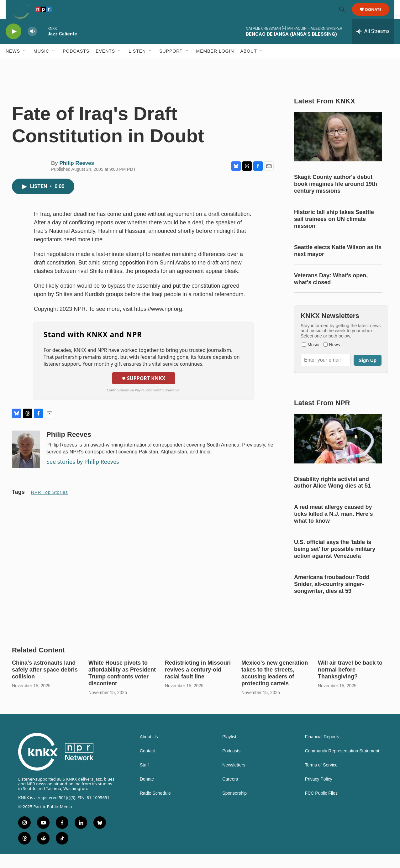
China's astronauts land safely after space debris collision (45, 684)
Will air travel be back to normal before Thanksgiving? (350, 684)
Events (105, 65)
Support (171, 65)
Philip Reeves (77, 177)
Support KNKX (144, 392)
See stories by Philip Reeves (83, 476)
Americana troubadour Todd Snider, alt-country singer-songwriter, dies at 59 (332, 598)
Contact (147, 765)
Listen (137, 65)
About (249, 65)
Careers (230, 793)
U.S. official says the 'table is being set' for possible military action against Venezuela (335, 563)
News (13, 65)
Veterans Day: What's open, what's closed (331, 293)
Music (41, 65)
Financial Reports (322, 751)
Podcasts (76, 65)
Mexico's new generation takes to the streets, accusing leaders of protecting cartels (275, 687)
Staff (144, 779)
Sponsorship (234, 807)
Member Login (215, 65)
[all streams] (373, 45)
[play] (13, 46)
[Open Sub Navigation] (25, 65)
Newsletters (234, 779)
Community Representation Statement (342, 765)
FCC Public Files (321, 807)
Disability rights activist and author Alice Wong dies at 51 (332, 497)
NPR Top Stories (50, 506)
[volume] (32, 46)
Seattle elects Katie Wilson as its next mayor (338, 265)
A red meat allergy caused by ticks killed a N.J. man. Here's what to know (333, 528)
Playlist (229, 751)
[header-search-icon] (345, 17)
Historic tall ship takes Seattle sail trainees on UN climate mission (334, 233)
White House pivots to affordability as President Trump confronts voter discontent (122, 687)
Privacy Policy (319, 793)
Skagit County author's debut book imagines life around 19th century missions (336, 198)
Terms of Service (321, 779)
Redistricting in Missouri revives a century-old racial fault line (198, 684)
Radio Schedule (155, 807)
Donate (377, 16)
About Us (149, 751)
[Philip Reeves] (26, 463)
